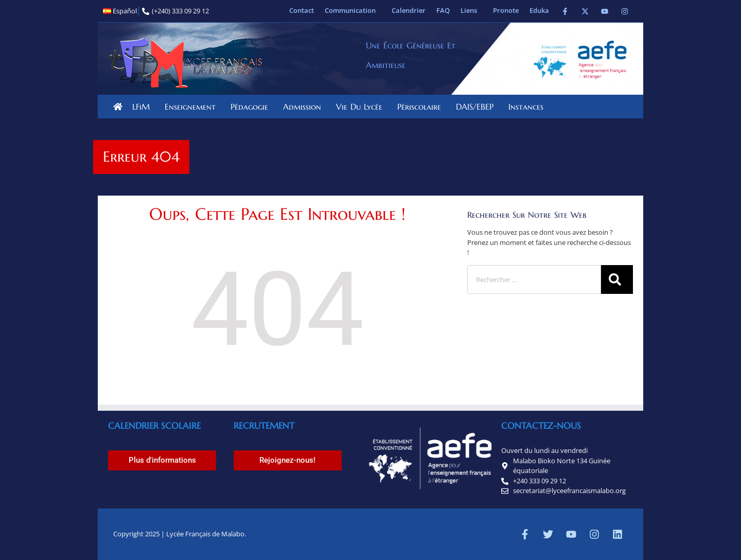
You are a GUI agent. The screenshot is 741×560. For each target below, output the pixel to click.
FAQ (443, 10)
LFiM (144, 107)
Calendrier (409, 10)
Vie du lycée (362, 107)
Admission (305, 107)
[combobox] (534, 279)
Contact (302, 10)
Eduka (539, 10)
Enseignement (193, 107)
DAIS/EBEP (477, 107)
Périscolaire (422, 107)
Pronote (506, 10)
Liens (471, 10)
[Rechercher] (617, 279)
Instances (528, 107)
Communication (353, 10)
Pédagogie (252, 107)
